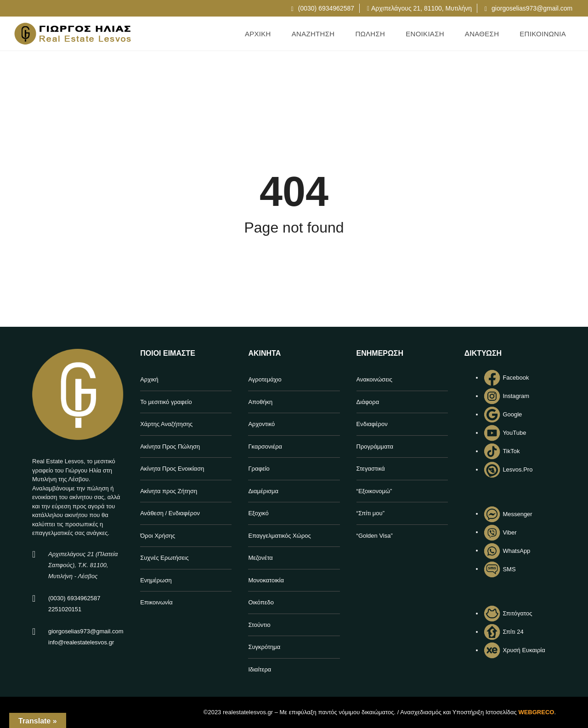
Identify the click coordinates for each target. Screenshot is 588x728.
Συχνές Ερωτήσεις (164, 558)
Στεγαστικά (371, 469)
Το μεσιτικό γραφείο (166, 402)
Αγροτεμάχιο (265, 379)
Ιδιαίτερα (260, 669)
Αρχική (149, 379)
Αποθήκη (260, 402)
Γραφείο (259, 469)
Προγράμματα (375, 446)
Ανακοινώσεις (375, 379)
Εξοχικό (258, 513)
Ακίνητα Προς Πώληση (170, 446)
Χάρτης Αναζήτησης (166, 424)
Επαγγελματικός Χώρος (279, 536)
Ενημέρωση (156, 580)
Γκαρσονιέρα (265, 446)
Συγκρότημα (264, 647)
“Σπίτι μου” (370, 513)
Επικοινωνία (156, 602)
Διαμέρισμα (263, 491)
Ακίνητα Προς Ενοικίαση (172, 469)
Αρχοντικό (261, 424)
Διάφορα (368, 402)
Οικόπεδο (261, 602)
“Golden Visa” (375, 536)
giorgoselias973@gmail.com (529, 8)
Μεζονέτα (260, 558)
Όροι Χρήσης (158, 536)
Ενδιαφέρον (372, 424)
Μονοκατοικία (266, 580)
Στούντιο (259, 625)
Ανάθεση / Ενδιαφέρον (170, 513)
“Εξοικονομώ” (374, 491)
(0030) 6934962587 (323, 8)
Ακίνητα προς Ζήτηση (169, 491)
